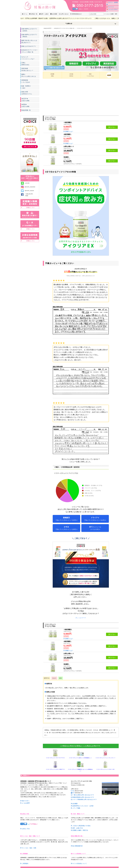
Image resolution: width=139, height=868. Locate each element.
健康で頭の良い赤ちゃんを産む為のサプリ (30, 42)
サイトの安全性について (78, 860)
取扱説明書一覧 (26, 112)
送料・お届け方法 (76, 826)
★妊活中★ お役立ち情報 (25, 101)
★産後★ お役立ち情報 (25, 107)
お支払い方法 (25, 827)
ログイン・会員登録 (112, 2)
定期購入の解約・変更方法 (79, 828)
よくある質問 (25, 803)
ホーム (25, 14)
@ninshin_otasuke (29, 193)
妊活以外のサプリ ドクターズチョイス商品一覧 (30, 52)
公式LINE (27, 185)
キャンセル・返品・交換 (28, 845)
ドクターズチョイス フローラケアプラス (55, 758)
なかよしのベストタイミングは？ (28, 59)
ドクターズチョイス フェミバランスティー (105, 758)
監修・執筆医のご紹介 (26, 88)
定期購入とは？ (68, 131)
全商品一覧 (33, 14)
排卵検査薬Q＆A (76, 14)
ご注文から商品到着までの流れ (80, 824)
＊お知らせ (69, 23)
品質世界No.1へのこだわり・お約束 (81, 804)
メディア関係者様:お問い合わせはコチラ (83, 799)
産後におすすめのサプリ (29, 47)
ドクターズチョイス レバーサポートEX (105, 769)
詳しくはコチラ (81, 618)
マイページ (109, 5)
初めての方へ (25, 801)
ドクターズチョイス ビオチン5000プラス (55, 769)
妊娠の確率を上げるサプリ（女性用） (29, 30)
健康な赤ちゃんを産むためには (29, 76)
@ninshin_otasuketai (30, 189)
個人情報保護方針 (76, 843)
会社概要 (54, 14)
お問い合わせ (64, 14)
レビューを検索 (108, 14)
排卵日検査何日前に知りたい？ (27, 70)
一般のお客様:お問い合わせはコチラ (82, 795)
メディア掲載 (75, 806)
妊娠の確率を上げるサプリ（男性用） (29, 36)
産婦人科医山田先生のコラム (27, 94)
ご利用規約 (24, 860)
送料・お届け (44, 14)
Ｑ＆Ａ (54, 678)
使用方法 (47, 678)
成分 (61, 678)
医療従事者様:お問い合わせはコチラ (82, 797)
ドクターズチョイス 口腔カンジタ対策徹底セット (80, 758)
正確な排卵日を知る (25, 65)
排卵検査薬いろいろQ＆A (26, 82)
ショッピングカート (112, 8)
